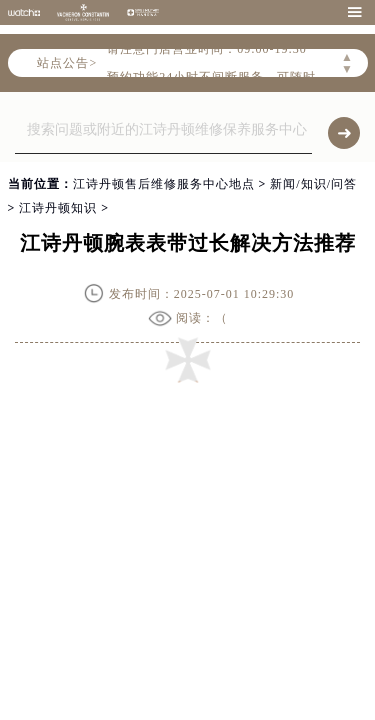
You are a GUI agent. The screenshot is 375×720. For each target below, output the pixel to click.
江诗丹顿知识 (58, 208)
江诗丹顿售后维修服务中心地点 (164, 184)
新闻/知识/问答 (313, 184)
